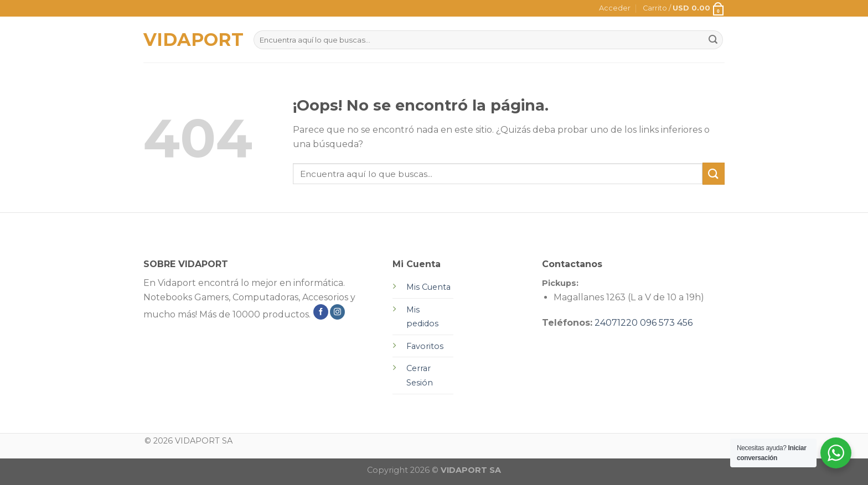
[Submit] (714, 173)
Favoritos (425, 346)
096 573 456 (666, 323)
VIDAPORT (190, 40)
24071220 (616, 323)
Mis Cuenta (428, 287)
